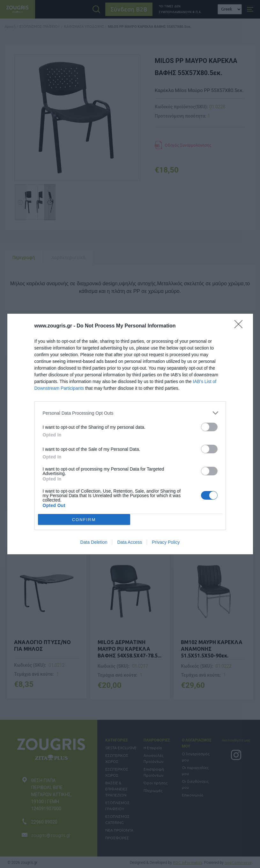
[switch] (209, 427)
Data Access (130, 542)
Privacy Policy (166, 542)
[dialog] (130, 434)
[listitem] (130, 413)
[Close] (241, 326)
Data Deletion (94, 542)
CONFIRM (84, 519)
